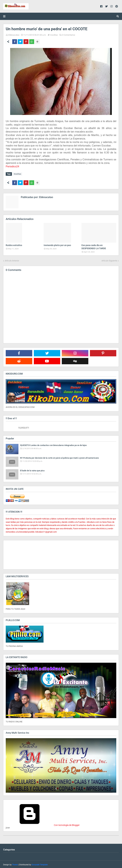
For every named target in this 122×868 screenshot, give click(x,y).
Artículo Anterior (12, 260)
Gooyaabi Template (40, 864)
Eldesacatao (14, 35)
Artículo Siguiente (109, 260)
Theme (15, 864)
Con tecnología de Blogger (43, 824)
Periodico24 (12, 166)
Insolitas (54, 35)
